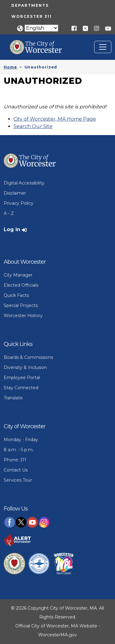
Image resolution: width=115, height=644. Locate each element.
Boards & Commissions (28, 357)
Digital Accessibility (24, 183)
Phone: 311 (15, 460)
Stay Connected (21, 388)
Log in (12, 229)
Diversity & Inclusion (25, 367)
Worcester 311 (32, 16)
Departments (30, 5)
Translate (13, 398)
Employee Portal (22, 378)
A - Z (9, 213)
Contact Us (16, 470)
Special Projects (21, 305)
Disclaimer (15, 193)
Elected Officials (21, 285)
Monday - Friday (21, 440)
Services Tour (18, 480)
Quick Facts (16, 295)
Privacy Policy (19, 203)
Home (10, 67)
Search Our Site (33, 126)
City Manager (18, 275)
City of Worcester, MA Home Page (55, 119)
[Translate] (41, 28)
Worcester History (23, 316)
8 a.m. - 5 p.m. (19, 450)
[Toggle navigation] (103, 47)
